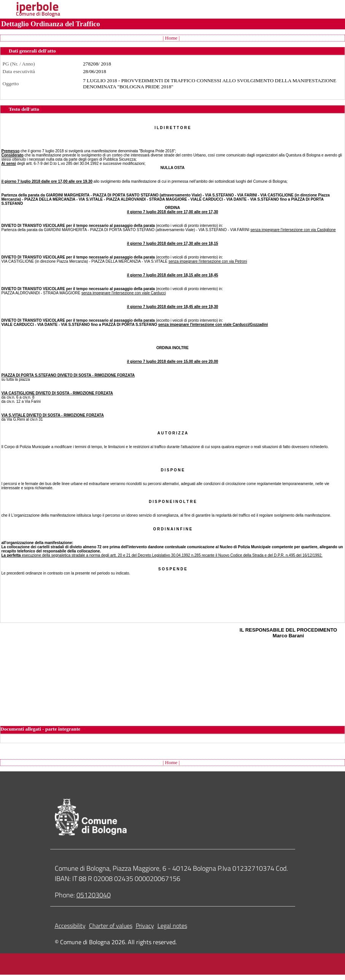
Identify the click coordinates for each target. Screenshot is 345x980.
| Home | (171, 38)
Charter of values (111, 926)
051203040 (94, 895)
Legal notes (172, 926)
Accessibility (70, 926)
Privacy (145, 926)
